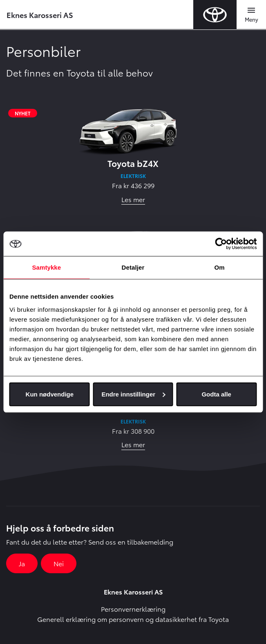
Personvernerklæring (133, 609)
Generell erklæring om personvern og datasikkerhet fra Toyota (133, 619)
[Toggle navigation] (251, 15)
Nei (59, 563)
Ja (22, 563)
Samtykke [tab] (46, 267)
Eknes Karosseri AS (40, 15)
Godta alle (216, 394)
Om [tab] (220, 267)
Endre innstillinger (133, 394)
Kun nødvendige (50, 394)
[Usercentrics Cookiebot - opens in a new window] (221, 244)
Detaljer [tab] (133, 267)
